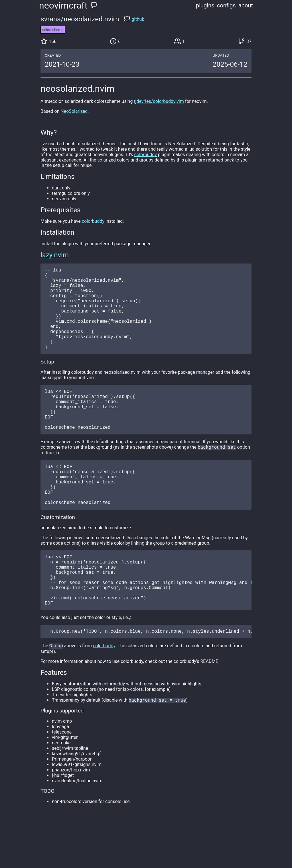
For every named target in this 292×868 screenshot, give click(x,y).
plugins (205, 5)
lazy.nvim (55, 255)
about (246, 5)
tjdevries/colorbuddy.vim (159, 101)
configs (226, 5)
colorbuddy (146, 155)
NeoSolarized (74, 111)
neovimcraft (63, 5)
